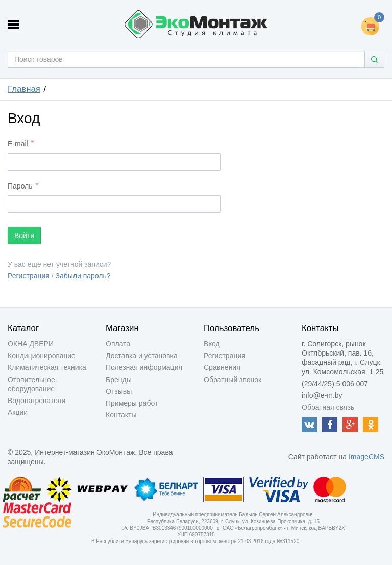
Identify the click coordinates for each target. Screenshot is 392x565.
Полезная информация (144, 367)
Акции (18, 412)
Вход (212, 344)
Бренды (119, 380)
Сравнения (222, 367)
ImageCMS (366, 457)
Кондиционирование (42, 356)
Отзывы (119, 391)
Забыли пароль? (83, 276)
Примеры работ (132, 403)
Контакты (121, 415)
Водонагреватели (36, 401)
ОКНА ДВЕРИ (31, 344)
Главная (24, 89)
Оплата (118, 344)
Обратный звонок (232, 380)
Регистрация (29, 276)
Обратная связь (328, 407)
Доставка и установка (142, 356)
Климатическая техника (47, 367)
